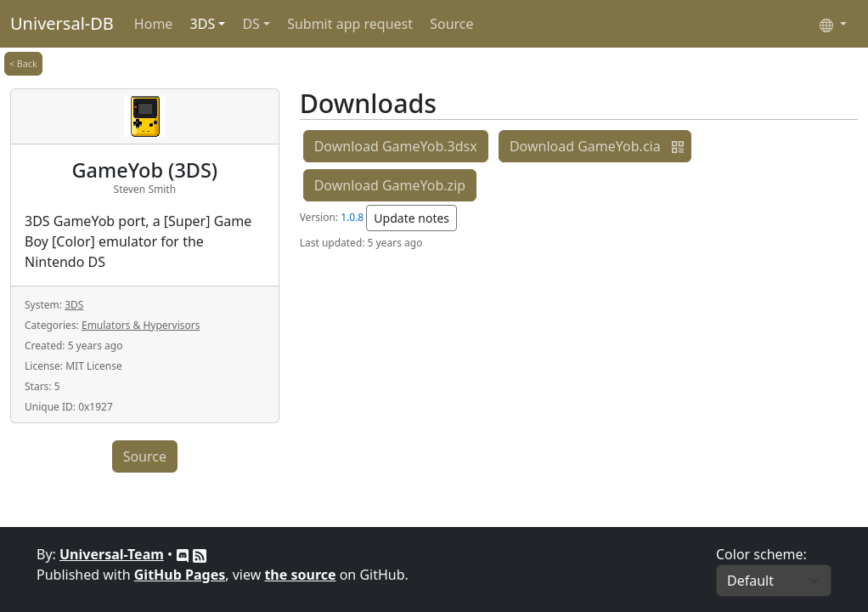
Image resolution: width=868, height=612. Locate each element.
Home (154, 24)
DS (251, 24)
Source (451, 24)
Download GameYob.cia (585, 146)
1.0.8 (352, 217)
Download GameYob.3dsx (396, 146)
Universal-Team (112, 554)
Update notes (411, 218)
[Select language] (833, 24)
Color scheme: (761, 554)
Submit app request (350, 24)
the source (300, 575)
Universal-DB (62, 23)
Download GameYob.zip (390, 185)
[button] (678, 146)
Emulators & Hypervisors (141, 325)
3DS (203, 24)
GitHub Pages (180, 575)
